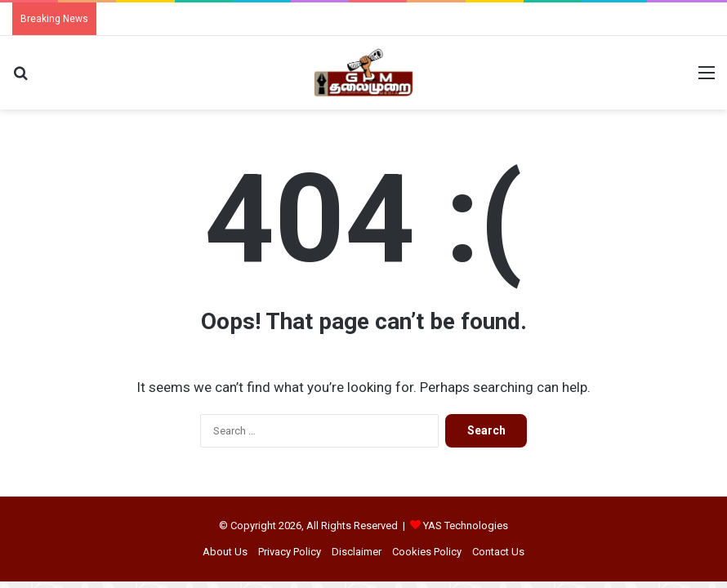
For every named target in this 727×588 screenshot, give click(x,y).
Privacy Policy (290, 552)
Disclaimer (357, 552)
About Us (225, 552)
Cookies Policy (427, 552)
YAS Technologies (466, 526)
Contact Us (498, 552)
